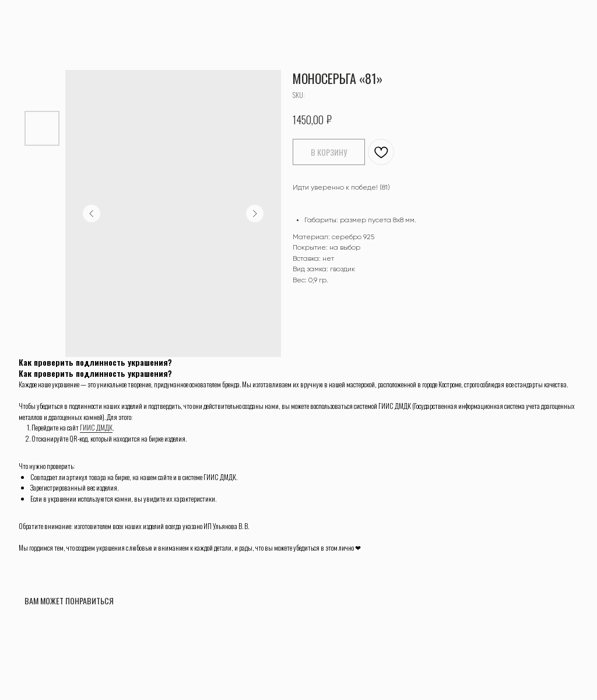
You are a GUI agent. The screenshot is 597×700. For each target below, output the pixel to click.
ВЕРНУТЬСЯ (38, 17)
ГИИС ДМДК (96, 427)
